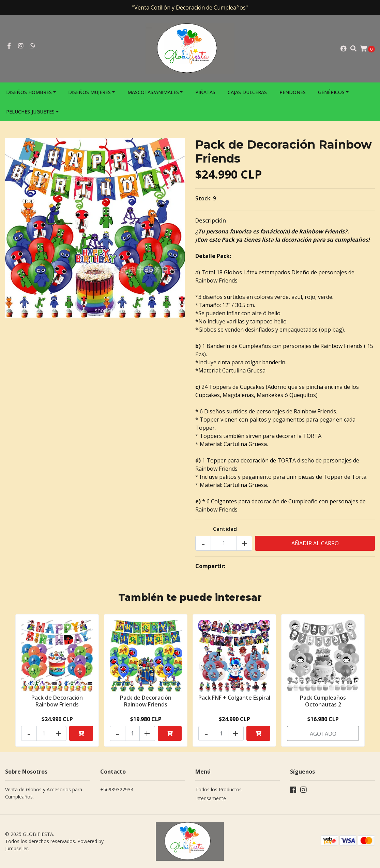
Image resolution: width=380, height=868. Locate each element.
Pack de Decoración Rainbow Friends (57, 701)
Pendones (293, 92)
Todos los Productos (218, 789)
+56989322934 (117, 789)
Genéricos (331, 92)
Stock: (203, 198)
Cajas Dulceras (247, 92)
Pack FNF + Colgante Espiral (234, 698)
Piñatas (205, 92)
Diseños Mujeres (89, 92)
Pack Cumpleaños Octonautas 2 (323, 701)
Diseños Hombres (29, 92)
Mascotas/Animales (153, 92)
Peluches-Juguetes (30, 112)
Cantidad (225, 529)
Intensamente (211, 798)
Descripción (211, 220)
